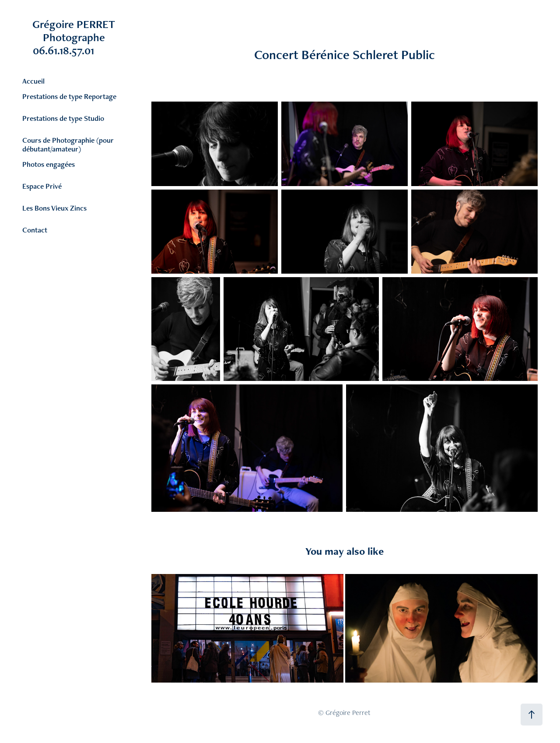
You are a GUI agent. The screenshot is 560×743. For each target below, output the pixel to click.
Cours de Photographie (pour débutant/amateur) (68, 144)
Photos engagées (49, 164)
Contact (35, 230)
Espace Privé (42, 186)
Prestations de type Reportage (69, 96)
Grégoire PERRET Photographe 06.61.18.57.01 (86, 37)
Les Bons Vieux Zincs (54, 208)
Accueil (33, 81)
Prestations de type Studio (63, 118)
